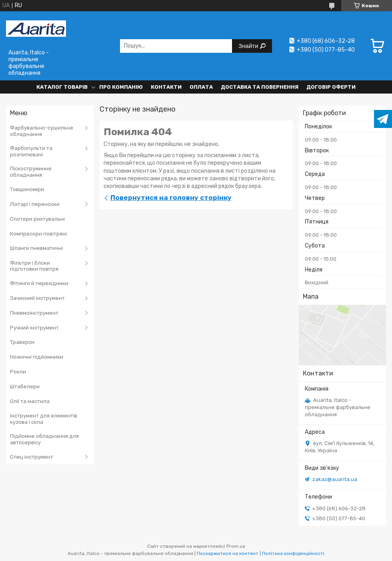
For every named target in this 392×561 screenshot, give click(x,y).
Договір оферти (331, 87)
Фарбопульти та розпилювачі (31, 151)
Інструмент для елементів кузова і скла (44, 419)
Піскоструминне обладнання (31, 172)
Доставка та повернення (260, 87)
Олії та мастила (30, 401)
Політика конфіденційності (293, 553)
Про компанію (121, 87)
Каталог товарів (62, 87)
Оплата (201, 87)
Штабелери (25, 386)
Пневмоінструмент (34, 313)
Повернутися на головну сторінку (171, 198)
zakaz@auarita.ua (335, 479)
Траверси (22, 342)
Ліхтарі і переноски (35, 204)
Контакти (166, 87)
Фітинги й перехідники (39, 283)
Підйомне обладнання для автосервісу (44, 439)
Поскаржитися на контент (228, 553)
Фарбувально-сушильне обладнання (42, 131)
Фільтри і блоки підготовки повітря (34, 266)
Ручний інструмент (34, 328)
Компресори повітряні (38, 234)
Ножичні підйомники (37, 357)
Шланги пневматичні (36, 248)
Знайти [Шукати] (249, 46)
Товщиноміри (27, 189)
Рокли (18, 372)
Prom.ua (236, 546)
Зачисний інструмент (37, 298)
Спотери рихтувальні (37, 219)
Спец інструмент (32, 457)
